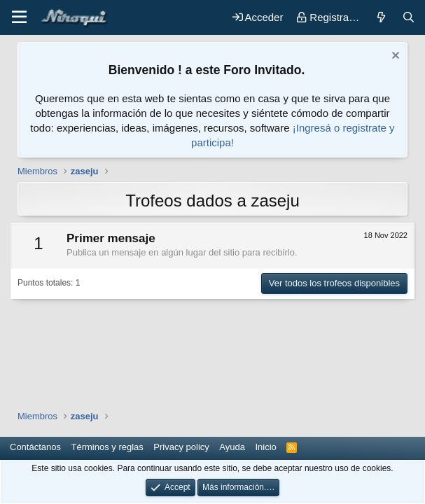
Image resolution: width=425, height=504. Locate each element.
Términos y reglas (107, 447)
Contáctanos (35, 447)
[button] (19, 17)
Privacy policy (181, 447)
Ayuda (232, 447)
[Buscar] (409, 17)
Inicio (265, 447)
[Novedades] (381, 17)
